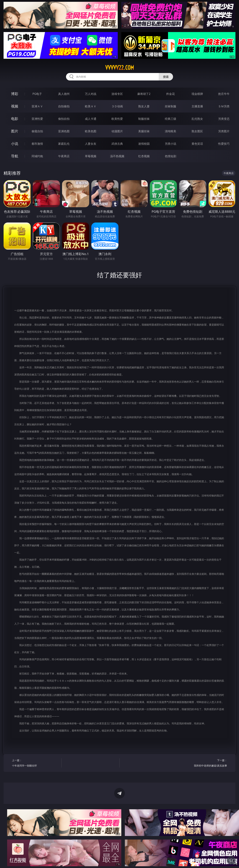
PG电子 (37, 94)
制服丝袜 (144, 119)
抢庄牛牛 (224, 94)
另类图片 (224, 131)
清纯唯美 (171, 131)
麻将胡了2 (144, 94)
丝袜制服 (171, 106)
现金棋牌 (197, 94)
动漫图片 (117, 131)
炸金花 (171, 94)
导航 (15, 156)
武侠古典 (117, 144)
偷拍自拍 (64, 119)
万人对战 (91, 94)
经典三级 (171, 119)
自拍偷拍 (64, 106)
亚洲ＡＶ (37, 106)
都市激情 (37, 144)
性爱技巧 (224, 144)
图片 (15, 131)
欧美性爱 (117, 119)
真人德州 (64, 94)
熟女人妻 (144, 106)
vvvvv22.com (120, 68)
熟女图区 (197, 131)
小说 (15, 144)
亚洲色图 (64, 131)
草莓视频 (91, 156)
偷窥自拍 (37, 131)
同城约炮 (37, 156)
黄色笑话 (197, 144)
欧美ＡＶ (91, 106)
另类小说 (171, 144)
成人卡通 (91, 119)
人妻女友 (91, 144)
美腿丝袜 (144, 131)
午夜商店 (64, 156)
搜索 (166, 77)
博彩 (15, 94)
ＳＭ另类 (224, 106)
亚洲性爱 (37, 119)
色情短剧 (171, 156)
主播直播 (197, 106)
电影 (15, 119)
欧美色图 (91, 131)
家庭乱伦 (64, 144)
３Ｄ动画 (117, 106)
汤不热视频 (117, 156)
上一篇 (35, 763)
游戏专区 (117, 94)
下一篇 (204, 763)
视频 (15, 106)
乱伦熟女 (197, 119)
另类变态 (224, 119)
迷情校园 (144, 144)
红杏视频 (144, 156)
